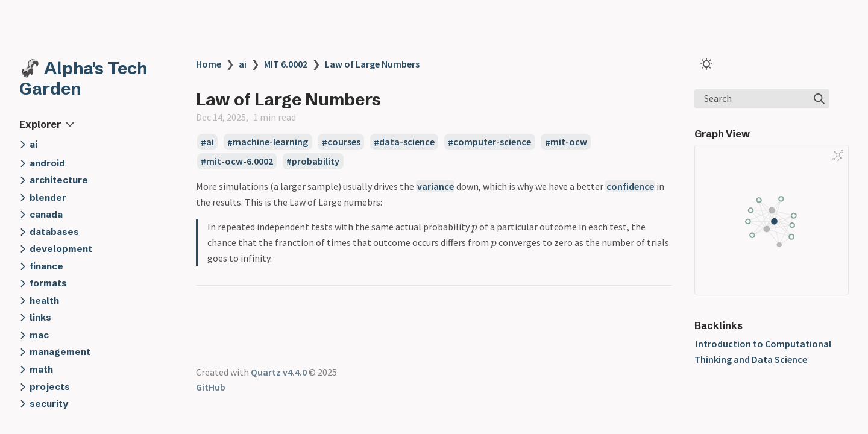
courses (344, 142)
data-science (407, 142)
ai (243, 64)
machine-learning (270, 142)
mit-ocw (569, 142)
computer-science (492, 142)
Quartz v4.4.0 (279, 372)
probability (316, 162)
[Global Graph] (838, 156)
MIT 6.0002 (286, 64)
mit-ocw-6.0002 (240, 162)
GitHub (211, 387)
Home (209, 64)
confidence (630, 186)
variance (436, 186)
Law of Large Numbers (372, 64)
